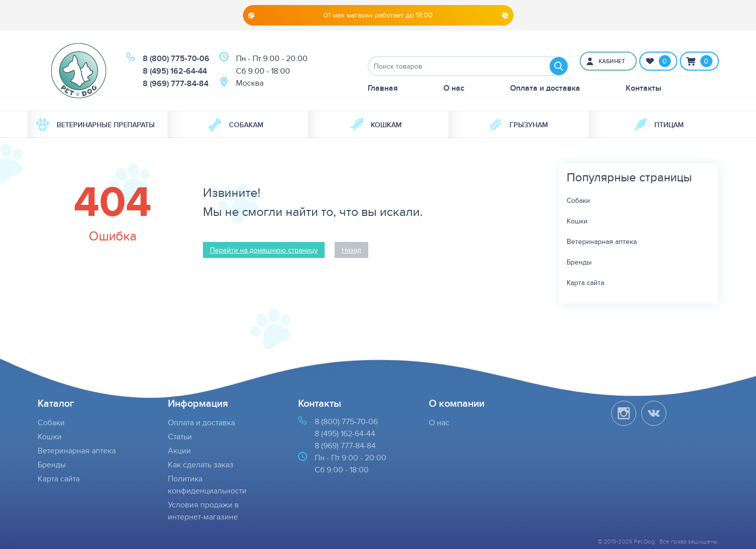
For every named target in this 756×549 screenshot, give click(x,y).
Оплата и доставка (545, 88)
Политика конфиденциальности (207, 485)
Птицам (659, 125)
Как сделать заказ (201, 465)
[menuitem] (98, 125)
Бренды (579, 262)
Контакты (644, 88)
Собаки (578, 200)
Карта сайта (585, 283)
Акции (179, 451)
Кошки (577, 221)
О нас (454, 88)
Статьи (180, 437)
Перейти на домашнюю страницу (264, 250)
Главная (383, 88)
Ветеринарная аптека (602, 241)
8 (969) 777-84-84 (176, 83)
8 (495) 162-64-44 (175, 71)
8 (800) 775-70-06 (176, 58)
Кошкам (376, 125)
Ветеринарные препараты (95, 125)
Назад (351, 250)
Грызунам (519, 125)
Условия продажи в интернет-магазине (203, 511)
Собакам (236, 125)
